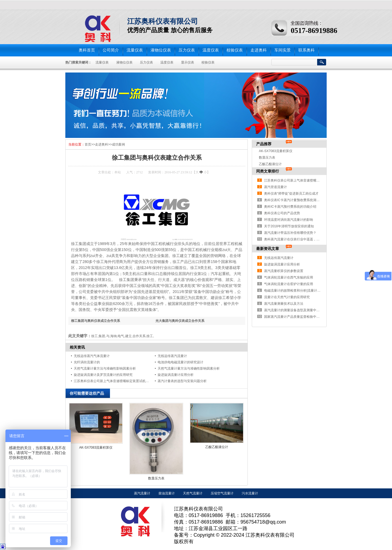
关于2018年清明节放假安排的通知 (289, 226)
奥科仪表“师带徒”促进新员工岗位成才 (291, 194)
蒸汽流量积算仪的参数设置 (284, 271)
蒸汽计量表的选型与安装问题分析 (182, 381)
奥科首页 (87, 50)
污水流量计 (250, 493)
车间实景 (283, 50)
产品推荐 (264, 144)
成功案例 (118, 144)
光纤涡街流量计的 (87, 362)
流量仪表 (135, 50)
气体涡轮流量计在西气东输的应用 (289, 277)
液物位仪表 (161, 50)
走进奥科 (259, 50)
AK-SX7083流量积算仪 (96, 448)
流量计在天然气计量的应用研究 (287, 297)
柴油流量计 (167, 493)
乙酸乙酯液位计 (217, 447)
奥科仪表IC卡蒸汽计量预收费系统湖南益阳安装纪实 (302, 200)
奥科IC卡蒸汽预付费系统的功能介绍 (290, 207)
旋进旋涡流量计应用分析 (176, 375)
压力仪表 (187, 50)
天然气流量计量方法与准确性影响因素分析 (105, 368)
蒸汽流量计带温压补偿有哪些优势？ (290, 233)
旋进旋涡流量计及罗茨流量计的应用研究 (103, 375)
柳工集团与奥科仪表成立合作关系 (96, 321)
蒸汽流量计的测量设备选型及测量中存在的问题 (298, 310)
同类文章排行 (268, 171)
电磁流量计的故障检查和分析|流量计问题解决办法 (300, 291)
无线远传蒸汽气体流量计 (92, 356)
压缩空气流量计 (222, 493)
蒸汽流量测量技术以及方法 (284, 304)
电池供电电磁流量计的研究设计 (180, 362)
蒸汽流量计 (142, 493)
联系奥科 (307, 50)
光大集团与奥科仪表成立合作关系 (180, 321)
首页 (88, 144)
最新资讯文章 (268, 249)
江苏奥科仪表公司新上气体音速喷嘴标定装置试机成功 (113, 381)
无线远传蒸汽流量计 (172, 356)
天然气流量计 (193, 493)
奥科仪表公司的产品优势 (282, 213)
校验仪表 (235, 50)
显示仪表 (188, 62)
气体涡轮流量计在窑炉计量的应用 (289, 284)
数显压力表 (156, 478)
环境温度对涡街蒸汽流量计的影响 (289, 220)
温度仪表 (211, 50)
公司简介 (111, 50)
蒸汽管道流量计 (275, 187)
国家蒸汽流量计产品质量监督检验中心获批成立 (298, 317)
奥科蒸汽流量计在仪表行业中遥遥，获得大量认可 (300, 239)
